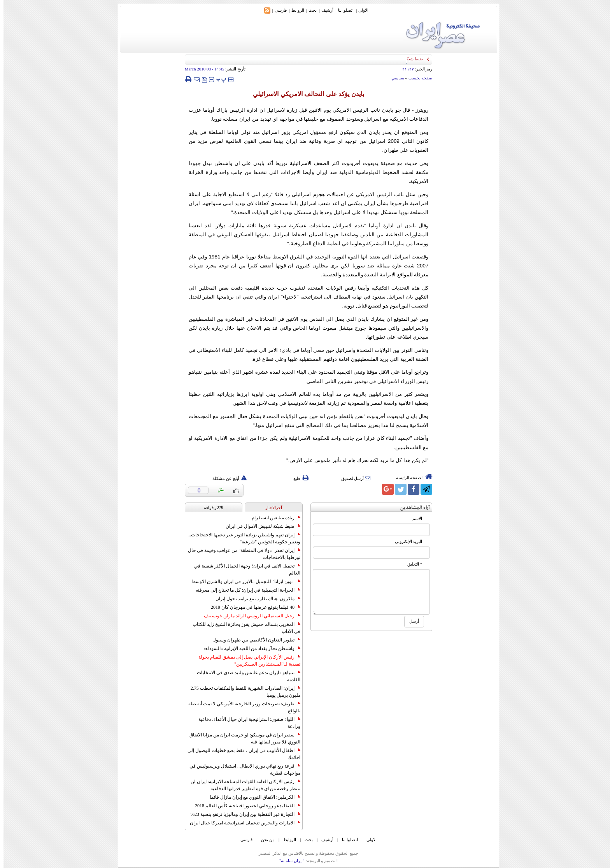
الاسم (414, 519)
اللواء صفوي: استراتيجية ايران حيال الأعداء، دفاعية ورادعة (246, 723)
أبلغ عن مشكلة (226, 478)
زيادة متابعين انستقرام (273, 518)
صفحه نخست (417, 78)
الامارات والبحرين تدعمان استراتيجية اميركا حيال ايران (242, 823)
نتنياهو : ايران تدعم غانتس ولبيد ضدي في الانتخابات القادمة (245, 676)
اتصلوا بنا (343, 10)
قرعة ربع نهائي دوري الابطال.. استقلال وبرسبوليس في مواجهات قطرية (241, 770)
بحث (309, 10)
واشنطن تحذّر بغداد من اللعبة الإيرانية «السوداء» (248, 648)
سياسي (394, 78)
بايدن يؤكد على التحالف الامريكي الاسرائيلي (305, 94)
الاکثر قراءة (210, 508)
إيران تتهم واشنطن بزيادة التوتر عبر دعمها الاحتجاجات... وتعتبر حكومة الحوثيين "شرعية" (240, 538)
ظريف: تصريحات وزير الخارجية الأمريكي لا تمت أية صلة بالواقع (241, 707)
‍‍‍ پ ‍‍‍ (218, 79)
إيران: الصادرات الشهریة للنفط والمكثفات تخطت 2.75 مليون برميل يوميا (242, 692)
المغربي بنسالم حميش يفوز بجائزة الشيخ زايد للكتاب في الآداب (243, 628)
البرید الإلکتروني (405, 542)
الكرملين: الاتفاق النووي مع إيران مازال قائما (252, 797)
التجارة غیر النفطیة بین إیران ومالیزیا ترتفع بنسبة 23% (242, 814)
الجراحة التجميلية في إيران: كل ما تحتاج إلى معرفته (245, 590)
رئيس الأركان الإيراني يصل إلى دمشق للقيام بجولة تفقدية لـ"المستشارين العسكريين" (246, 661)
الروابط (294, 10)
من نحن (264, 840)
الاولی (360, 10)
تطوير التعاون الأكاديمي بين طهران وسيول (253, 640)
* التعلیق (411, 564)
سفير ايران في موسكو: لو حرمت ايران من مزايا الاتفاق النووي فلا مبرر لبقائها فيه (241, 738)
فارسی (277, 10)
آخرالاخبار (270, 508)
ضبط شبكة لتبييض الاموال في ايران (259, 526)
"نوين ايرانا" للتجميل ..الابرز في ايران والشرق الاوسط (242, 582)
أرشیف (324, 10)
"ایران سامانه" (288, 861)
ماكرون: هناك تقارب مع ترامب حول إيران (254, 599)
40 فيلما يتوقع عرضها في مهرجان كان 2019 (252, 607)
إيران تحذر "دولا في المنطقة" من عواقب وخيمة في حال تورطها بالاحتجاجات (241, 554)
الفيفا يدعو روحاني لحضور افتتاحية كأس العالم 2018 (244, 806)
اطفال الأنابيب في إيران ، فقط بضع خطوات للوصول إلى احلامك (240, 754)
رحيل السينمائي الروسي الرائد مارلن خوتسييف (249, 616)
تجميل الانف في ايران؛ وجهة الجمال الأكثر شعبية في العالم (244, 569)
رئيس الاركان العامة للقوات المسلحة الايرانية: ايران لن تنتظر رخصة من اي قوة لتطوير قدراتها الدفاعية (242, 785)
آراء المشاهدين (412, 508)
